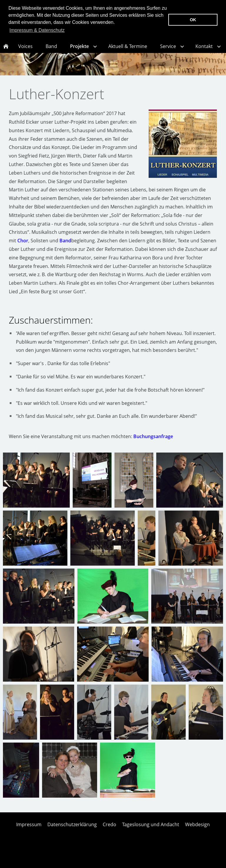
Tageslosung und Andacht (151, 831)
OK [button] (193, 20)
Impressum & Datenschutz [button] (37, 30)
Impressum (29, 831)
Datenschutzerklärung (72, 831)
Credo (109, 831)
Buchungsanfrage (153, 443)
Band (65, 247)
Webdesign (197, 831)
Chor (23, 247)
